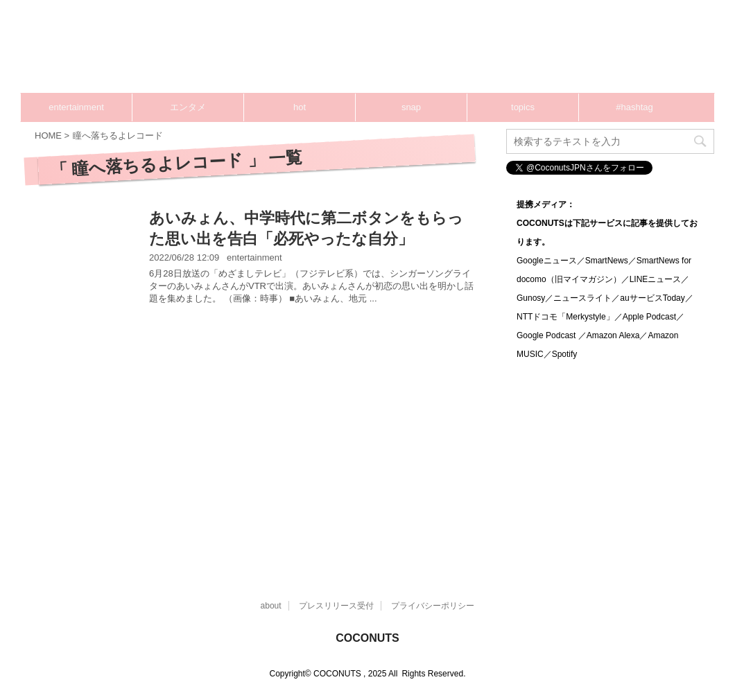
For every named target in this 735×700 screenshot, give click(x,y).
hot (300, 107)
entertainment (76, 107)
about (271, 606)
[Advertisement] (257, 439)
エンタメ (188, 107)
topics (523, 107)
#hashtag (634, 107)
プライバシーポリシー (433, 606)
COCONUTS (367, 638)
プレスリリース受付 (336, 606)
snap (411, 107)
